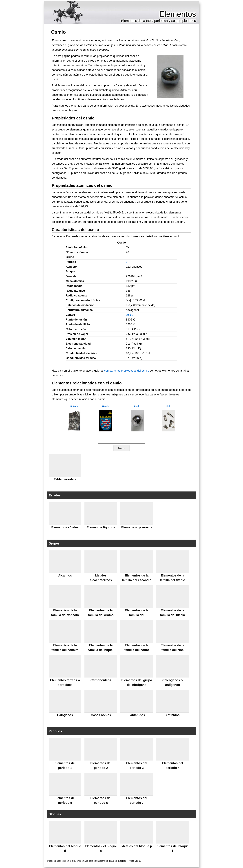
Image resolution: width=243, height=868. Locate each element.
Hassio (106, 406)
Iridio (169, 406)
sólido (129, 315)
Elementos (178, 14)
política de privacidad (116, 861)
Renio (137, 406)
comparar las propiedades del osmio (127, 371)
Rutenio (74, 406)
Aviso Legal (135, 861)
